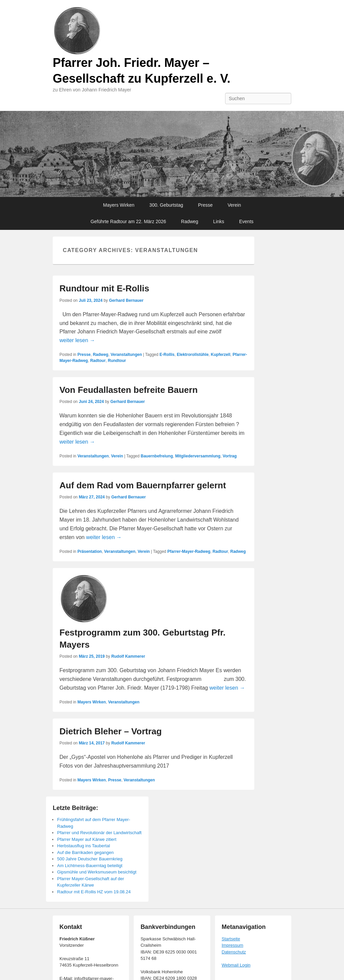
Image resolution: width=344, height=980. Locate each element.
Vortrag (230, 456)
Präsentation (90, 552)
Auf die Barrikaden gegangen (85, 852)
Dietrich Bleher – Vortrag (111, 731)
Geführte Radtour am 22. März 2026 (128, 221)
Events (246, 221)
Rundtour (117, 361)
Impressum (232, 945)
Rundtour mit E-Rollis (104, 288)
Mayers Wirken (119, 205)
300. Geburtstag (166, 205)
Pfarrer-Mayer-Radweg (189, 552)
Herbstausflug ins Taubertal (83, 846)
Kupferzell (220, 355)
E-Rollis (167, 355)
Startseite (231, 939)
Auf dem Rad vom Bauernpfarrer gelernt (143, 485)
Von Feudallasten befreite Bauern (128, 390)
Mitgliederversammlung (198, 456)
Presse (205, 205)
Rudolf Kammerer (128, 656)
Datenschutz (234, 952)
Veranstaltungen (126, 355)
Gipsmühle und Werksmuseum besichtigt (97, 872)
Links (219, 221)
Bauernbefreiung (157, 456)
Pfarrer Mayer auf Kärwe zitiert (87, 839)
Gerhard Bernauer (126, 300)
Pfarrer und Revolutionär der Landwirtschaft (99, 833)
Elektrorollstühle (193, 355)
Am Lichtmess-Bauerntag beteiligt (90, 866)
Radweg (190, 221)
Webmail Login (236, 965)
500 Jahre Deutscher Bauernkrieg (90, 859)
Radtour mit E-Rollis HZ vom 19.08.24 (94, 892)
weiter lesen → (77, 340)
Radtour (98, 361)
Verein (234, 205)
